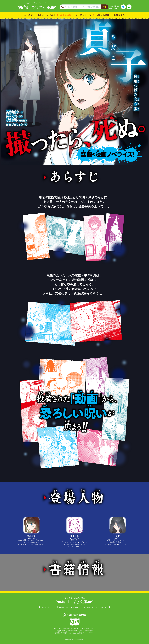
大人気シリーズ (83, 15)
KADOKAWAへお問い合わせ (69, 607)
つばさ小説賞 (102, 15)
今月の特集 (66, 15)
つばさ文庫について (49, 607)
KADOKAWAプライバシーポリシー (95, 607)
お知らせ (29, 15)
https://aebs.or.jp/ (78, 633)
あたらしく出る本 (47, 15)
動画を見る (119, 15)
